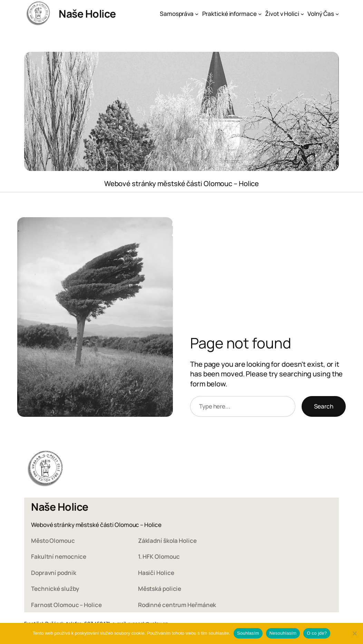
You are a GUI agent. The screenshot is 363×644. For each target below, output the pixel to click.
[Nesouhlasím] (354, 633)
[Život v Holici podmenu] (302, 14)
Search (324, 406)
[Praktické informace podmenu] (260, 14)
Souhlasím (248, 633)
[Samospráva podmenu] (197, 14)
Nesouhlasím (283, 633)
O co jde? (317, 633)
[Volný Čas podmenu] (337, 14)
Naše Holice (87, 14)
